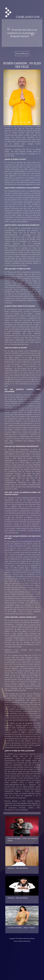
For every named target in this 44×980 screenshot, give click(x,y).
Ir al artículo (22, 54)
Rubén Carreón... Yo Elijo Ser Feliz (22, 65)
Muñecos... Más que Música (18, 868)
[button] (6, 97)
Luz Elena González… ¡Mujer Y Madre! (21, 928)
